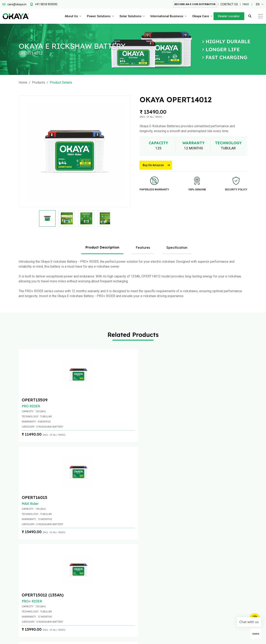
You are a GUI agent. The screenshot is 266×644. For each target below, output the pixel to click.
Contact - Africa (191, 571)
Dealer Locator (228, 16)
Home (23, 82)
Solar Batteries (161, 595)
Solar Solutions (129, 16)
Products (39, 82)
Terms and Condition (216, 638)
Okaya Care (200, 16)
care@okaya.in (213, 529)
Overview (98, 558)
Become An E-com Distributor (191, 5)
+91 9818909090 (61, 529)
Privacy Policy (188, 638)
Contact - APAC (191, 563)
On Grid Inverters (162, 579)
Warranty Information (250, 638)
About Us (70, 16)
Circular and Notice (161, 638)
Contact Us (228, 5)
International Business (166, 16)
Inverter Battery (132, 563)
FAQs (245, 5)
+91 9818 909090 (140, 529)
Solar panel (158, 587)
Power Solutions (98, 16)
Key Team (98, 566)
